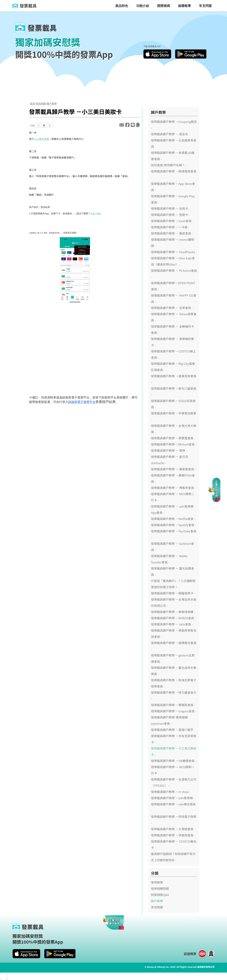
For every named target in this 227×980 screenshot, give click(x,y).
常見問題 (205, 6)
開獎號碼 (164, 6)
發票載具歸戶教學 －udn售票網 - (173, 798)
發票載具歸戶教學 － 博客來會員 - (173, 488)
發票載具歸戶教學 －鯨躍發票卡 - (173, 593)
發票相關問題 (160, 889)
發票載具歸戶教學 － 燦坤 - (169, 450)
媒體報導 (184, 6)
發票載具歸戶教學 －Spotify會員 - (173, 525)
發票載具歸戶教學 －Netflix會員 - (173, 519)
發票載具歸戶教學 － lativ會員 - (172, 624)
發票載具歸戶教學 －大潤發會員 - (173, 829)
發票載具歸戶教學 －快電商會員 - (173, 835)
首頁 (32, 104)
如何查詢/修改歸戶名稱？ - (169, 165)
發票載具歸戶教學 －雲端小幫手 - (173, 730)
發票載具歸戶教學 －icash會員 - (172, 221)
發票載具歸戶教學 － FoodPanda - (174, 252)
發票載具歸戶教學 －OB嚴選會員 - (174, 761)
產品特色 (122, 6)
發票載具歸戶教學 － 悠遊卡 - (170, 215)
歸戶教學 (52, 104)
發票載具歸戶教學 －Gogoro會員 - (174, 711)
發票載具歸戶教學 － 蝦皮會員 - (172, 233)
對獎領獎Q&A (160, 895)
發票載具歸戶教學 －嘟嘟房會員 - (173, 705)
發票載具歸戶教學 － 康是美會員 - (173, 469)
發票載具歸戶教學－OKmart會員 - (174, 444)
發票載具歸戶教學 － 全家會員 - (172, 308)
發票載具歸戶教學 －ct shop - (171, 792)
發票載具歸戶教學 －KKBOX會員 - (173, 618)
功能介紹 (143, 6)
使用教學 (157, 882)
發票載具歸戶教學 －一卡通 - (170, 227)
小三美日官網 (41, 139)
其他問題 (157, 907)
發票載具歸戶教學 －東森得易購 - (173, 612)
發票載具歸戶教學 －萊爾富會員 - (173, 438)
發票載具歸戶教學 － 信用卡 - (170, 208)
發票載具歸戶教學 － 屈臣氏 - (170, 134)
